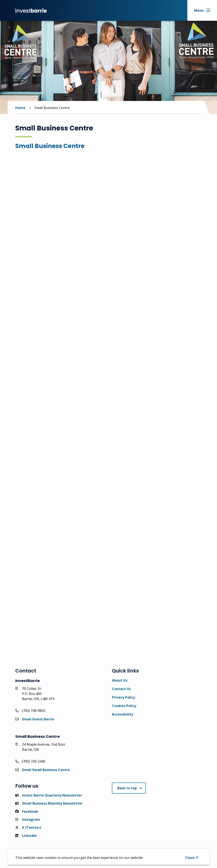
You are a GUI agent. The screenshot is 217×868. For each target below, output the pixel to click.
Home (20, 108)
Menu (199, 10)
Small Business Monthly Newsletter (49, 803)
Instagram (28, 819)
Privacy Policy (123, 697)
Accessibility (122, 714)
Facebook (27, 811)
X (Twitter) (28, 827)
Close (190, 858)
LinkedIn (26, 836)
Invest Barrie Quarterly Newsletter (49, 795)
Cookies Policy (124, 706)
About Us (120, 680)
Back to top (127, 788)
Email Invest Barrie (38, 719)
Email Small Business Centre (46, 770)
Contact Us (121, 689)
